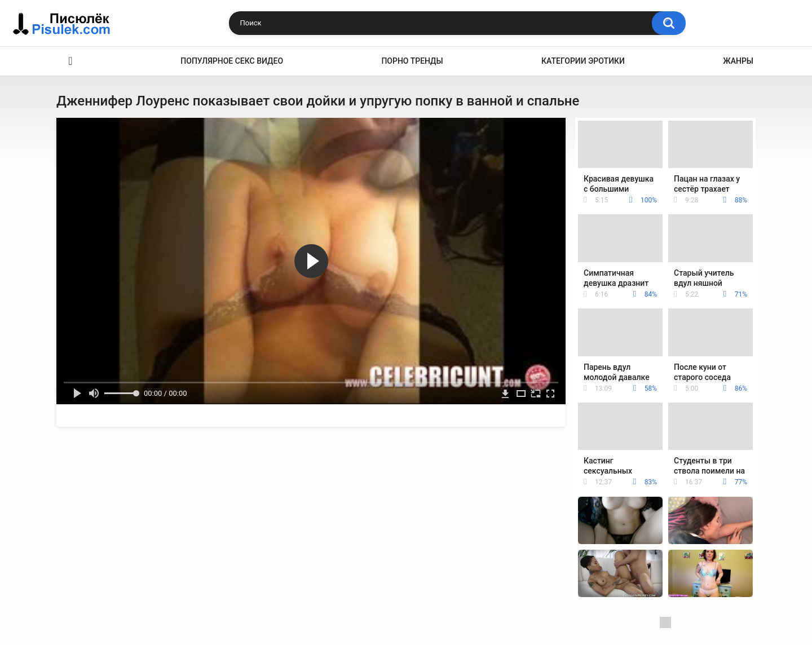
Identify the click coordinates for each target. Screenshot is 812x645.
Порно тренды (412, 61)
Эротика (70, 61)
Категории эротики (583, 61)
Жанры (738, 61)
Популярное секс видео (232, 61)
